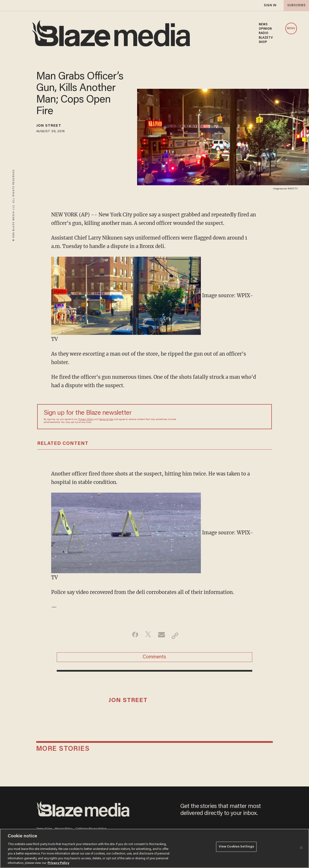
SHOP (263, 42)
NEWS (263, 25)
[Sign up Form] (232, 417)
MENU (291, 29)
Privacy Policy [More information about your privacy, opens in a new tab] (58, 863)
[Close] (301, 848)
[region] (154, 848)
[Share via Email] (162, 636)
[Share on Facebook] (132, 636)
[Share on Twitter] (147, 636)
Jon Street (52, 127)
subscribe (295, 5)
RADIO (264, 33)
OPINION (265, 29)
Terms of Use (106, 420)
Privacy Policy (86, 420)
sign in (270, 5)
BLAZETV (266, 38)
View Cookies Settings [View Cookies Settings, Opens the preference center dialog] (236, 848)
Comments (154, 660)
